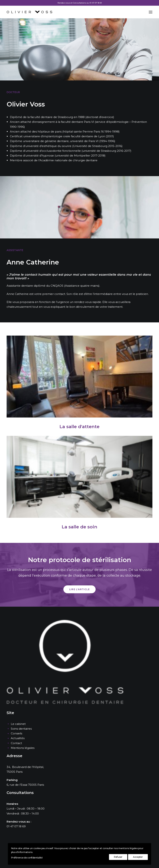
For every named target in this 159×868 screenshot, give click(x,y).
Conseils (16, 733)
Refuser (118, 857)
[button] (151, 12)
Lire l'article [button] (79, 589)
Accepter (138, 857)
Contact (16, 743)
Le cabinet (18, 724)
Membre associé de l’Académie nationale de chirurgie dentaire (54, 160)
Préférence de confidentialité (27, 858)
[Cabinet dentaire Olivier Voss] (29, 12)
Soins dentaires (21, 729)
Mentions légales (23, 748)
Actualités (18, 738)
